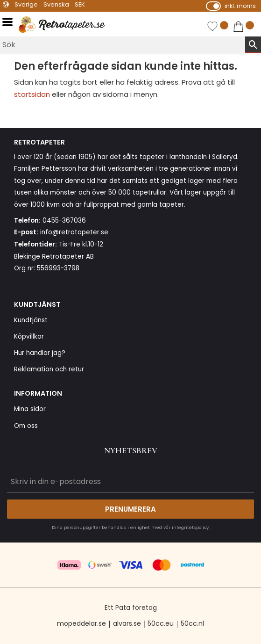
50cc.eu (161, 623)
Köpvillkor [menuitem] (29, 336)
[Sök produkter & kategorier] (123, 45)
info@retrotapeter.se (74, 232)
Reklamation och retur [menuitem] (49, 369)
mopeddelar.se (81, 623)
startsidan (32, 94)
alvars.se (127, 623)
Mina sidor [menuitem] (30, 409)
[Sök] (253, 44)
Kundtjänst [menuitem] (31, 320)
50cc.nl (192, 623)
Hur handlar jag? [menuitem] (40, 353)
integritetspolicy (190, 527)
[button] (11, 22)
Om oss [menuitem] (26, 426)
